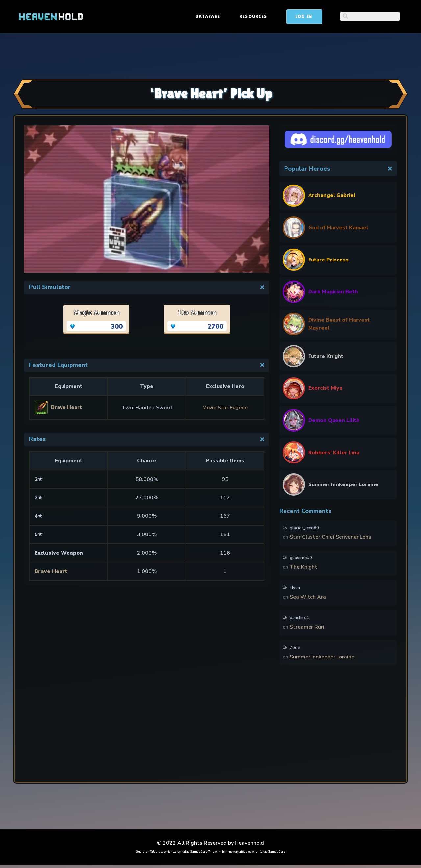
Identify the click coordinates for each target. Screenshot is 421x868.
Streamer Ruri (307, 629)
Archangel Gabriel (332, 195)
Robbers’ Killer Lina (334, 453)
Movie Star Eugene (225, 408)
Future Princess (328, 260)
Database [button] (258, 16)
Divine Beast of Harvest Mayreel (339, 324)
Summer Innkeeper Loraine (343, 484)
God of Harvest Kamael (338, 228)
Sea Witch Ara (308, 599)
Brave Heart (51, 571)
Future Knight (326, 356)
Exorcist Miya (325, 388)
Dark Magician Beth (333, 292)
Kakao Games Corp (194, 855)
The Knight (304, 568)
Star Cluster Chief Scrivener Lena (331, 537)
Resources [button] (303, 16)
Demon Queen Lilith (334, 420)
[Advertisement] (210, 55)
